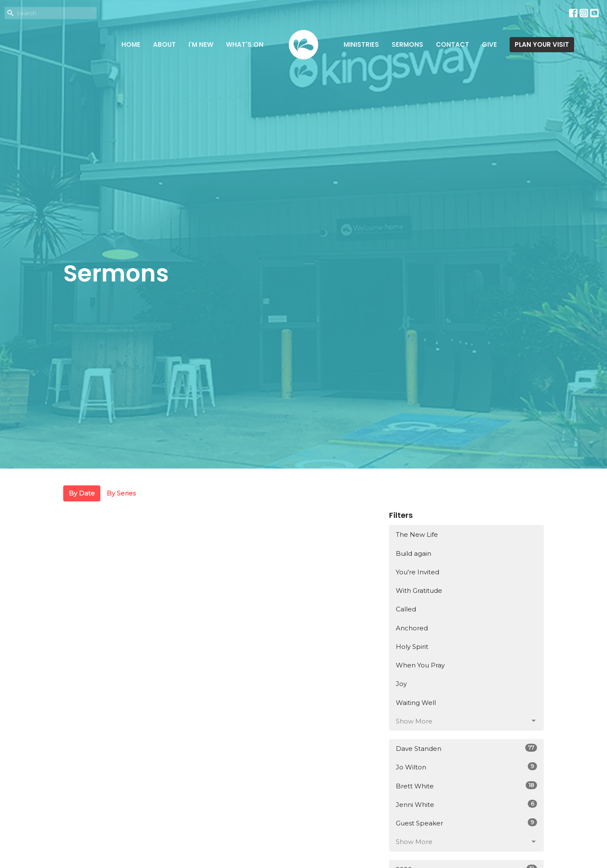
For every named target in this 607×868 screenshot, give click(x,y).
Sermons (407, 44)
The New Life (417, 534)
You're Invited (418, 572)
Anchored (412, 628)
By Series (121, 493)
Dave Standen (466, 748)
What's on (245, 44)
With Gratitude (419, 591)
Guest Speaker (466, 823)
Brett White (466, 786)
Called (406, 609)
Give (489, 44)
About (164, 44)
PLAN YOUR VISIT (542, 44)
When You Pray (420, 665)
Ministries (361, 44)
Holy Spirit (412, 647)
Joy (401, 684)
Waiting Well (416, 703)
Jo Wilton (466, 767)
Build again (414, 553)
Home (131, 44)
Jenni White (466, 804)
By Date (82, 493)
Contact (453, 44)
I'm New (201, 44)
